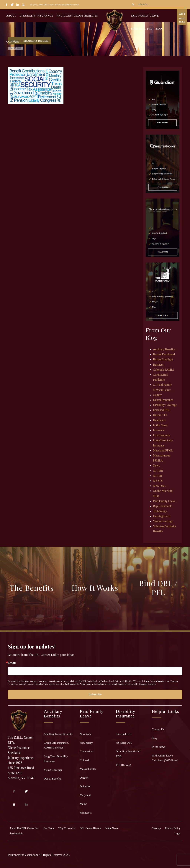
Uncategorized (162, 516)
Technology (160, 511)
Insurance (159, 430)
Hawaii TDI (160, 415)
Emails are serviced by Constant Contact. (137, 684)
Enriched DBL (162, 410)
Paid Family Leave (164, 501)
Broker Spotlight (163, 359)
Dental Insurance (163, 400)
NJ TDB (158, 471)
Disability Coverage (165, 405)
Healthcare (159, 420)
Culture (158, 395)
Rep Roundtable (163, 506)
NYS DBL (159, 486)
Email (12, 663)
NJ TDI (158, 476)
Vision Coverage (163, 521)
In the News (160, 425)
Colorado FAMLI (163, 370)
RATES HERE (182, 18)
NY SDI (158, 481)
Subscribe (95, 694)
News (156, 466)
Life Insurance (162, 435)
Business (158, 365)
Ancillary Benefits (164, 349)
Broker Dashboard (164, 354)
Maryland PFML (163, 450)
